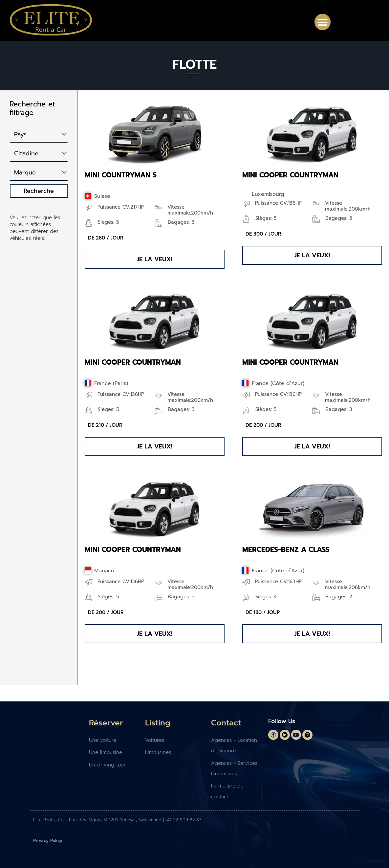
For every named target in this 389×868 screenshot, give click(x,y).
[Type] (39, 154)
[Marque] (39, 173)
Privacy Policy (48, 841)
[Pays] (39, 135)
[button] (323, 22)
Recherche (39, 191)
